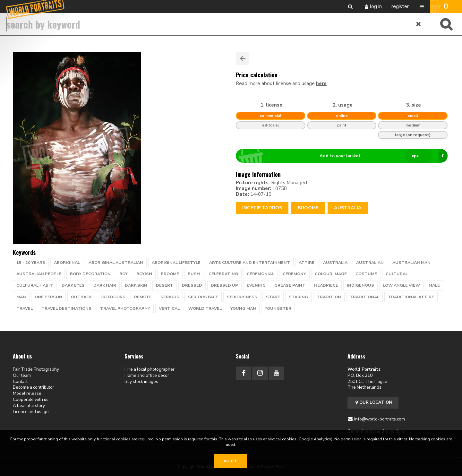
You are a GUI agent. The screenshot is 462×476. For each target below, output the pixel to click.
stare (273, 297)
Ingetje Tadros (262, 208)
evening (256, 285)
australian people (39, 274)
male (434, 285)
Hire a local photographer (150, 369)
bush (194, 274)
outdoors (113, 297)
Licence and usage (31, 412)
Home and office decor (147, 375)
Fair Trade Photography (36, 369)
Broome (308, 208)
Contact (20, 381)
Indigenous (360, 285)
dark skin (136, 285)
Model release (27, 393)
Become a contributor (34, 387)
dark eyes (73, 285)
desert (165, 285)
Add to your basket (344, 156)
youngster (278, 308)
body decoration (90, 274)
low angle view (401, 285)
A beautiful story (29, 406)
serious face (203, 297)
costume (366, 274)
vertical (169, 308)
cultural (397, 274)
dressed (192, 285)
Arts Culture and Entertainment (250, 263)
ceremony (294, 274)
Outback (81, 297)
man (21, 297)
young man (243, 308)
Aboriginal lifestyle (176, 263)
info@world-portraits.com (380, 419)
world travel (205, 308)
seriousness (242, 297)
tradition (329, 297)
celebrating (223, 274)
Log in (376, 6)
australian (370, 263)
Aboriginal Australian (116, 263)
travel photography (125, 308)
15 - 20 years (31, 263)
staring (298, 297)
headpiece (326, 285)
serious (170, 297)
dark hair (105, 285)
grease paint (290, 285)
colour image (331, 274)
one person (48, 297)
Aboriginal (67, 263)
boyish (144, 274)
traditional (364, 297)
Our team (22, 375)
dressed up (224, 285)
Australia (348, 208)
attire (307, 263)
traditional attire (411, 297)
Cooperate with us (31, 399)
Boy (124, 274)
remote (143, 297)
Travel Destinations (66, 308)
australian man (411, 263)
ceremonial (260, 274)
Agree (230, 461)
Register (400, 6)
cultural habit (35, 285)
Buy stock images (141, 381)
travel (25, 308)
